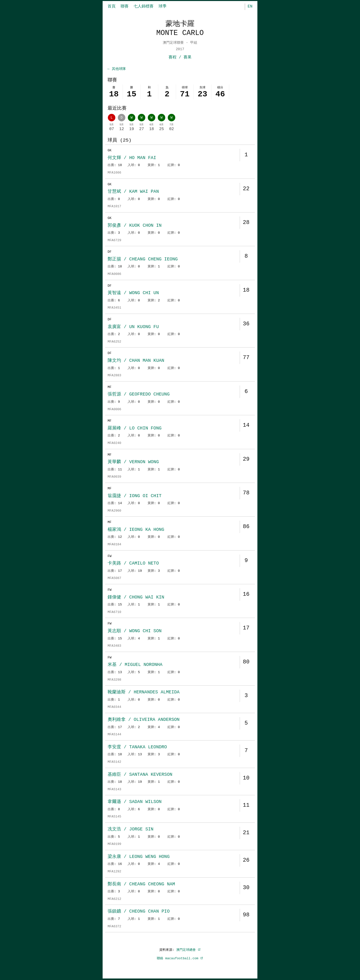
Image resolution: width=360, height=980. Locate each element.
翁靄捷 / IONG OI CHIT (135, 496)
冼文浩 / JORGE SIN (131, 830)
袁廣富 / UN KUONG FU (133, 327)
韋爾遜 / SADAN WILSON (135, 802)
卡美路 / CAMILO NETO (133, 564)
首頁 (112, 6)
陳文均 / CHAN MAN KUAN (136, 361)
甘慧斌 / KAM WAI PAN (133, 192)
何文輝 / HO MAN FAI (132, 158)
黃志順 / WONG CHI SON (135, 631)
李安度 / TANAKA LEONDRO (137, 748)
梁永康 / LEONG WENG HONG (139, 857)
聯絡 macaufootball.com (180, 959)
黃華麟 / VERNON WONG (133, 462)
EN (250, 6)
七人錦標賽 (144, 6)
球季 (163, 6)
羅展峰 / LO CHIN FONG (135, 429)
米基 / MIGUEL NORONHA (135, 665)
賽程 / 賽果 (180, 57)
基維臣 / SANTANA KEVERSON (140, 775)
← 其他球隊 (117, 69)
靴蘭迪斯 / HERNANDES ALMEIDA (144, 693)
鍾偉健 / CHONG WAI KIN (136, 598)
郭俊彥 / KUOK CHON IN (135, 226)
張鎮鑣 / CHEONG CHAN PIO (139, 912)
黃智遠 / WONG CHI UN (133, 293)
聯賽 (125, 6)
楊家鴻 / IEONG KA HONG (136, 530)
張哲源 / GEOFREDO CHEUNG (139, 395)
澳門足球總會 (188, 950)
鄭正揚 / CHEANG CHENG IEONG (143, 260)
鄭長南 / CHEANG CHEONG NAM (141, 885)
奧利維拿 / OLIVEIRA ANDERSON (144, 720)
